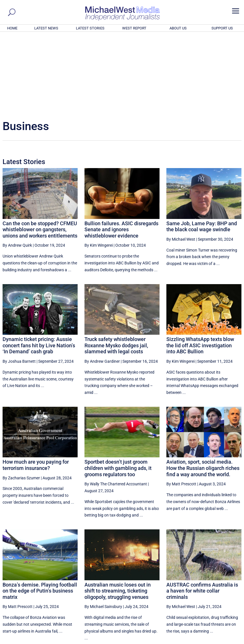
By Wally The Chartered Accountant (116, 406)
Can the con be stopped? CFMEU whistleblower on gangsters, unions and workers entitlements (40, 152)
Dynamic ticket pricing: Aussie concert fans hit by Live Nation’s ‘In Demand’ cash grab (39, 268)
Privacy (231, 640)
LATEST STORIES (90, 28)
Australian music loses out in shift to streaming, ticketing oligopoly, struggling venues (118, 513)
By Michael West (181, 162)
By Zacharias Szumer (21, 400)
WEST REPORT (134, 28)
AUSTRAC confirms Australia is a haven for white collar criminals (202, 513)
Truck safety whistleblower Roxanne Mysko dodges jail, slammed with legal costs (116, 268)
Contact (215, 640)
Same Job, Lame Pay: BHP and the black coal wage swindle (202, 149)
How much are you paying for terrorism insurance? (36, 387)
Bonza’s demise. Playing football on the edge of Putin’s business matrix (40, 513)
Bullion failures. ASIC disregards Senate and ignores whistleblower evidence (121, 152)
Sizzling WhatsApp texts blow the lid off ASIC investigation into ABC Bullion (200, 268)
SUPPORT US (222, 28)
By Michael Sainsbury (103, 529)
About (200, 640)
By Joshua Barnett (19, 284)
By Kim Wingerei (99, 168)
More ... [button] (226, 586)
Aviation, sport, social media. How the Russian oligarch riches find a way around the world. (203, 390)
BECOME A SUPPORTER (216, 608)
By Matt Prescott (181, 406)
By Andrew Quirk (17, 168)
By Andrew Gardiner (102, 284)
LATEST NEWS (46, 28)
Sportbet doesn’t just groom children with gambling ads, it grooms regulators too (118, 390)
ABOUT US (178, 28)
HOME (12, 28)
